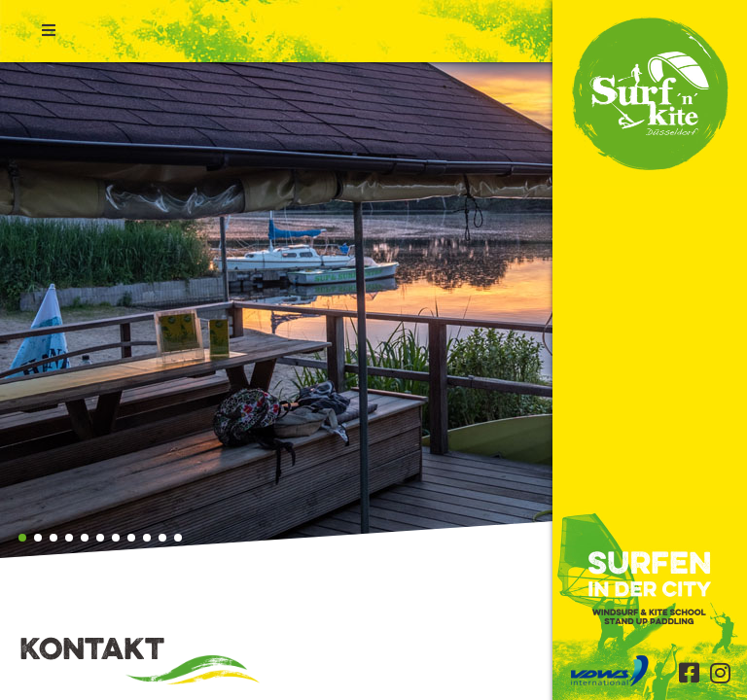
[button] (22, 538)
